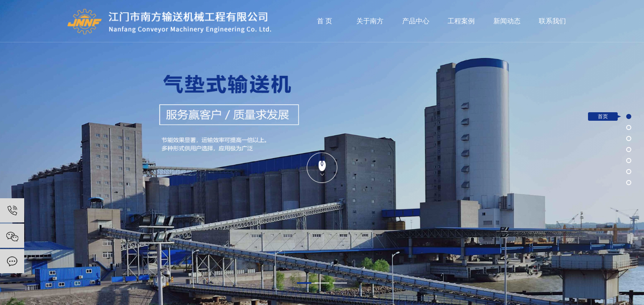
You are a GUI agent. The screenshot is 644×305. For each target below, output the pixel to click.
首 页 (325, 21)
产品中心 (416, 21)
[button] (304, 283)
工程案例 (461, 21)
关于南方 (370, 21)
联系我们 (552, 21)
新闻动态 (507, 21)
